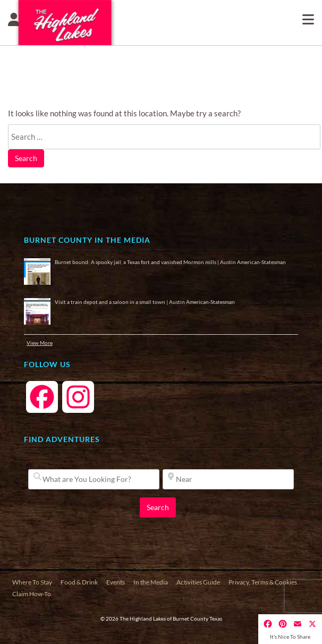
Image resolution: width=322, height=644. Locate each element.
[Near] (228, 479)
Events (116, 582)
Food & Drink (79, 582)
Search (26, 158)
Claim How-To (32, 594)
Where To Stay (32, 582)
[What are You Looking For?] (94, 479)
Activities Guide (198, 582)
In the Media (151, 582)
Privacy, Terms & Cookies (263, 582)
